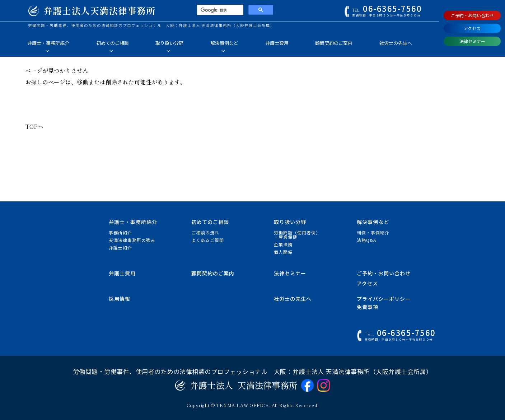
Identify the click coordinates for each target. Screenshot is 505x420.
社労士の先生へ (396, 43)
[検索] (219, 10)
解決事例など (224, 43)
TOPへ (34, 126)
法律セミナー (472, 41)
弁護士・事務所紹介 (48, 43)
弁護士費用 (277, 43)
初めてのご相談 (113, 43)
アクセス (472, 28)
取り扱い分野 (169, 43)
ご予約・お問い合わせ (472, 15)
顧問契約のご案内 (334, 43)
